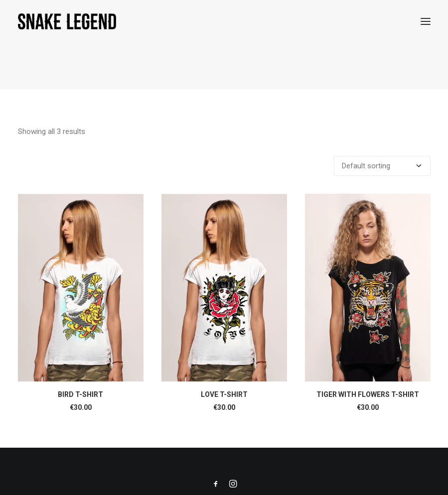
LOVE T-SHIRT (224, 394)
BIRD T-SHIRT (80, 394)
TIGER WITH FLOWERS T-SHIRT (368, 394)
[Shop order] (382, 166)
